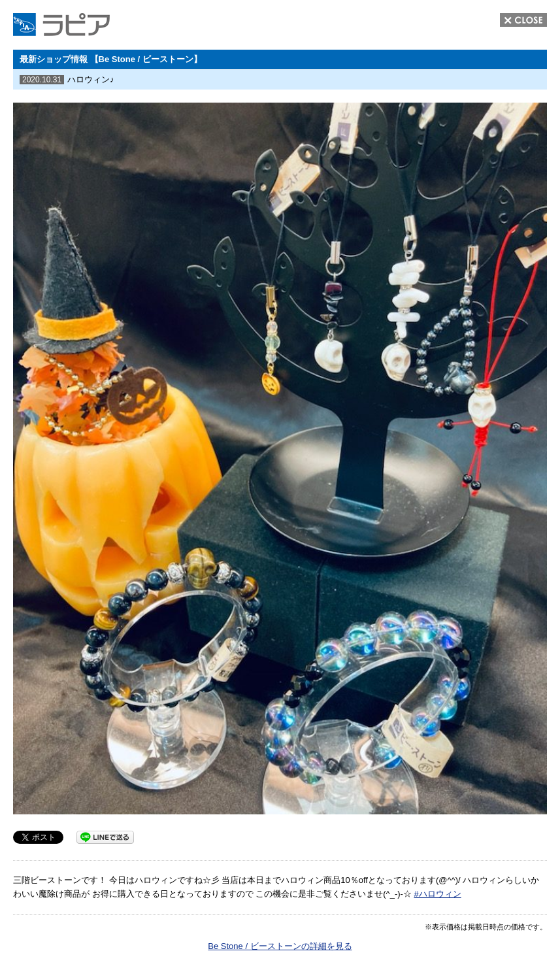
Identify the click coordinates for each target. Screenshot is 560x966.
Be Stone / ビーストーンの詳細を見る (280, 946)
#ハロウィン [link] (437, 894)
